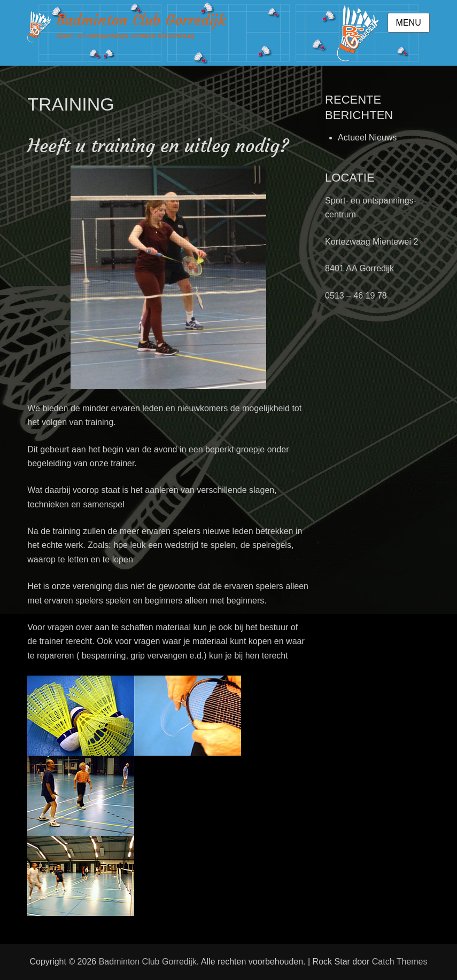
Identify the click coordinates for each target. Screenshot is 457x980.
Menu (409, 23)
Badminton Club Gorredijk (141, 20)
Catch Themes (400, 962)
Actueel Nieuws (367, 138)
